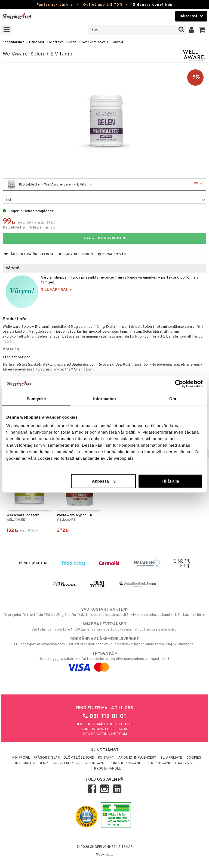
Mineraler (56, 42)
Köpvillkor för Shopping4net (80, 763)
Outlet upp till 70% (103, 5)
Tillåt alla (170, 481)
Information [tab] (104, 398)
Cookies (194, 758)
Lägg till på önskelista (29, 254)
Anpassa (104, 481)
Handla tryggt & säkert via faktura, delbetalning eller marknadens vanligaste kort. (104, 660)
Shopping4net (13, 42)
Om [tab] (173, 398)
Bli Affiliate (171, 758)
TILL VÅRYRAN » (56, 290)
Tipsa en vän (112, 254)
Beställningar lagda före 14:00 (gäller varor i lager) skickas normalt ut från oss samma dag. (104, 627)
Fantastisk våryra (55, 5)
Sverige (105, 855)
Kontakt (106, 758)
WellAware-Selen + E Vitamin (102, 42)
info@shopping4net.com (105, 734)
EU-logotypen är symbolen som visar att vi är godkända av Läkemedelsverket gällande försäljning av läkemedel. (104, 641)
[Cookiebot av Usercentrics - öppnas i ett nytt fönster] (179, 384)
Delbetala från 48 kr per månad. (29, 228)
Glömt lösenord (79, 758)
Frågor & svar (47, 758)
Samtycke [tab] (36, 398)
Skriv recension (76, 254)
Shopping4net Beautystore (173, 763)
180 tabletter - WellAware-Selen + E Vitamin (104, 184)
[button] (202, 30)
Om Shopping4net (127, 763)
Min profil (21, 758)
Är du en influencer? (137, 758)
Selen (72, 42)
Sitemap (125, 847)
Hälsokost (37, 42)
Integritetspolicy (32, 763)
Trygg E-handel (106, 769)
